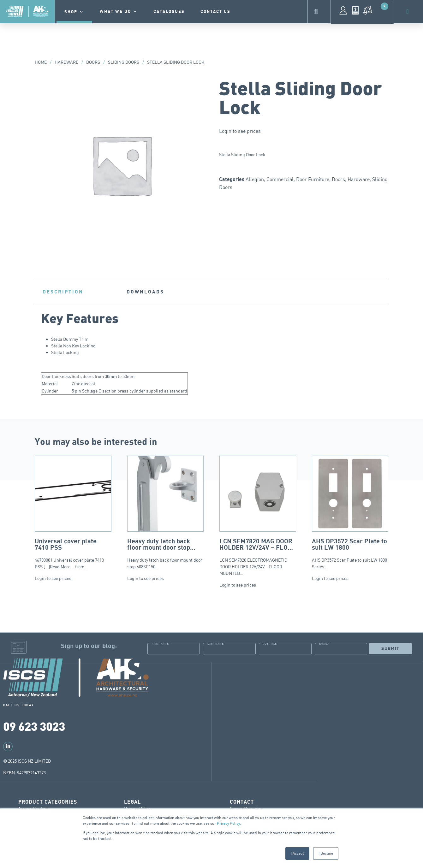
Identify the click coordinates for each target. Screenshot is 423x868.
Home (41, 62)
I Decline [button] (326, 853)
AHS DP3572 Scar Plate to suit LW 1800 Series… (350, 512)
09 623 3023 (34, 726)
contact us (215, 12)
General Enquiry (245, 808)
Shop (74, 12)
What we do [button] (119, 12)
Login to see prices (240, 131)
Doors (93, 62)
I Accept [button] (297, 853)
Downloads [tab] (145, 292)
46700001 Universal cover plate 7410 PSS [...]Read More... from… (73, 512)
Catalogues (169, 12)
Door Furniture (313, 179)
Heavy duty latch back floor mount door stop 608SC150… (166, 512)
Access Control (33, 808)
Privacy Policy (228, 823)
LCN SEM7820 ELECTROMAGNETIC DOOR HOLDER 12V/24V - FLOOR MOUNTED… (258, 516)
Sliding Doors (124, 62)
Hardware (66, 62)
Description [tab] (63, 292)
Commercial (280, 179)
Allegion (255, 179)
